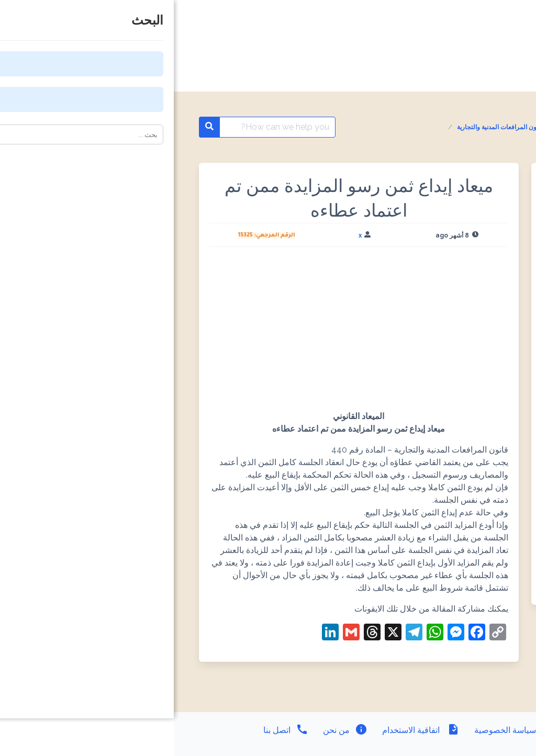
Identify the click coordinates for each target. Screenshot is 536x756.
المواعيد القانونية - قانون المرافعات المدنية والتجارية (351, 127)
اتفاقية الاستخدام (246, 730)
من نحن (170, 730)
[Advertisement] (185, 333)
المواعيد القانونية (454, 127)
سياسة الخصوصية (340, 730)
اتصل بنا (112, 730)
